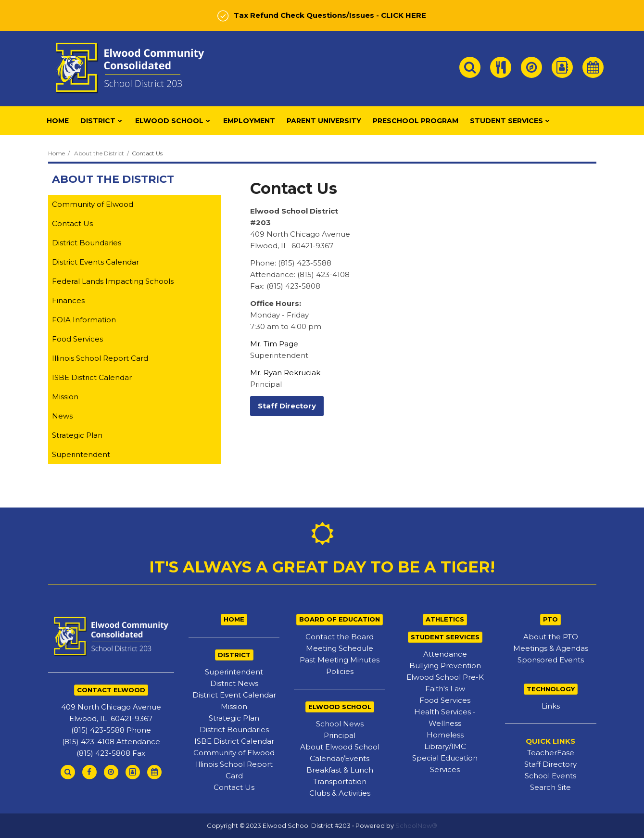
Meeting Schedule (340, 648)
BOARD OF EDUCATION (340, 619)
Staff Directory (550, 764)
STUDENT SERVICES (445, 637)
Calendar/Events (340, 758)
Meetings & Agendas (551, 648)
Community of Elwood (93, 204)
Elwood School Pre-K (445, 677)
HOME (234, 619)
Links (551, 706)
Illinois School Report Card (100, 358)
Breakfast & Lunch (340, 770)
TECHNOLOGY (551, 689)
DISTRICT (234, 655)
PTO (550, 619)
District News (234, 683)
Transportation (340, 781)
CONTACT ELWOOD (111, 690)
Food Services (77, 339)
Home (57, 153)
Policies (340, 671)
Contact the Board (340, 637)
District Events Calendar (95, 262)
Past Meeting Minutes (340, 660)
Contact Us (72, 223)
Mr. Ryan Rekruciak (285, 373)
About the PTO (551, 637)
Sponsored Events (551, 660)
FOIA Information (84, 320)
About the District (99, 153)
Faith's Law (445, 689)
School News (340, 724)
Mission (65, 397)
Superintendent (81, 454)
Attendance (445, 654)
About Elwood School (340, 747)
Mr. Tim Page (274, 344)
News (62, 416)
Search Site (550, 787)
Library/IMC (445, 746)
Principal (340, 735)
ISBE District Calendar (92, 377)
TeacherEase (551, 753)
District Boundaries (87, 243)
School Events (550, 776)
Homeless (445, 735)
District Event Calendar (234, 695)
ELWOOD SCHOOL (340, 707)
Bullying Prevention (445, 666)
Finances (68, 300)
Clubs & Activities (340, 793)
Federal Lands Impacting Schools (113, 281)
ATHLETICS (445, 619)
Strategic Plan (77, 435)
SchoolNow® (416, 825)
